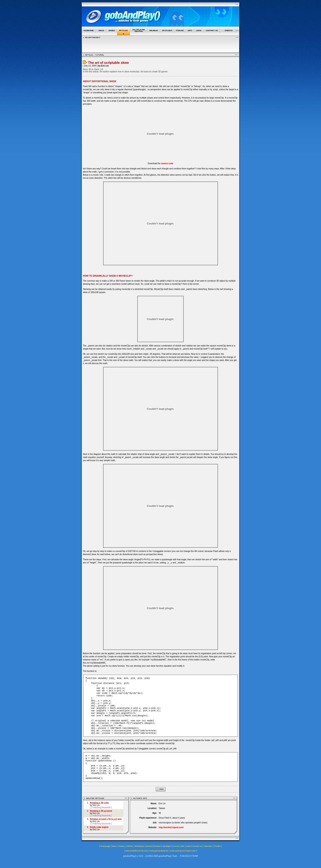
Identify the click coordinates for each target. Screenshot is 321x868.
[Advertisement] (160, 44)
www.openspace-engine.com (183, 851)
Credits (217, 846)
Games (121, 846)
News (114, 846)
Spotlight (167, 846)
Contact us (197, 846)
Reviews (157, 846)
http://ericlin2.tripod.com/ (171, 827)
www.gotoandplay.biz (159, 851)
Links (189, 846)
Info (183, 846)
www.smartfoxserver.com (137, 851)
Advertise (208, 846)
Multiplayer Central (143, 846)
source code (167, 163)
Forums (176, 846)
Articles (130, 846)
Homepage (105, 846)
